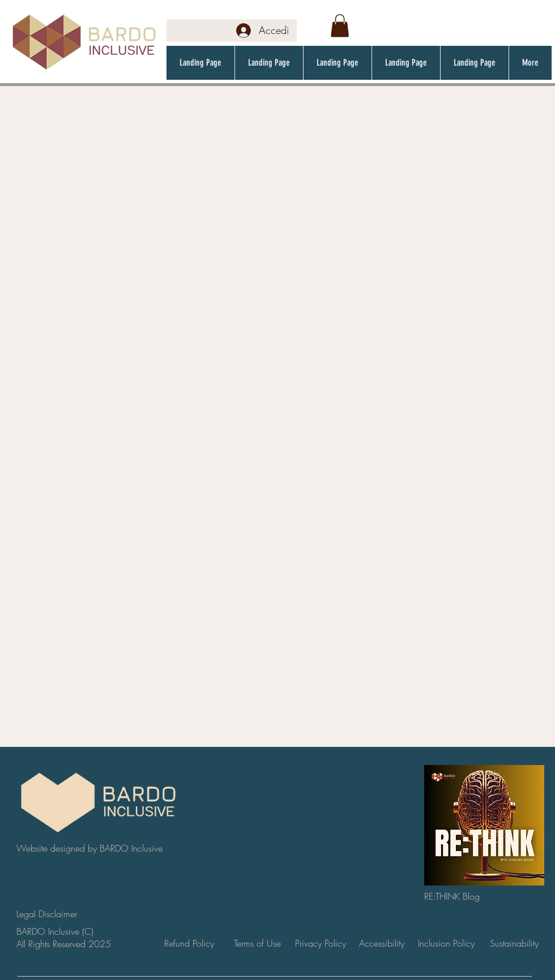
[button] (340, 26)
